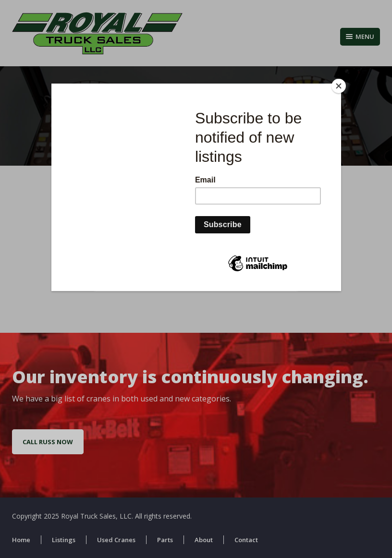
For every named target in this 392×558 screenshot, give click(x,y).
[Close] (339, 86)
